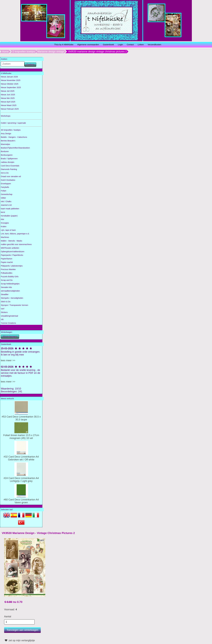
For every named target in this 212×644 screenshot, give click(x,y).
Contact (130, 44)
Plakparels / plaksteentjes (12, 266)
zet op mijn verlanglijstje (19, 640)
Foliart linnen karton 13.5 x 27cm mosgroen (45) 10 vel (21, 435)
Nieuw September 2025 (11, 87)
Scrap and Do (7, 280)
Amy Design (6, 134)
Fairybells (5, 187)
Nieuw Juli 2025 (8, 91)
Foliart (3, 191)
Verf (3, 309)
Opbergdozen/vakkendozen (13, 252)
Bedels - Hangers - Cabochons (14, 137)
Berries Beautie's (8, 141)
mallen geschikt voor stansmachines (16, 244)
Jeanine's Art (6, 205)
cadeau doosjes (8, 162)
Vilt (2, 319)
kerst (3, 212)
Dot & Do (5, 173)
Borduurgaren (7, 155)
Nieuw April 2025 (8, 102)
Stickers (4, 312)
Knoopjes (5, 223)
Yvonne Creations (8, 323)
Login (120, 44)
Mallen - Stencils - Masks (12, 241)
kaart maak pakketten (10, 209)
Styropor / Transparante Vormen (14, 305)
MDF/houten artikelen (10, 248)
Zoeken (30, 64)
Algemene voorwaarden (88, 44)
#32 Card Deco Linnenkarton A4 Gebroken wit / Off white (21, 457)
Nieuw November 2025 (11, 80)
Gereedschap (7, 194)
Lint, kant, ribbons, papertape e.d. (15, 234)
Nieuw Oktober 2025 (10, 84)
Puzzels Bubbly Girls (10, 277)
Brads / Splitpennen (9, 159)
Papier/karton (7, 259)
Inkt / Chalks (6, 201)
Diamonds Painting (9, 169)
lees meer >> (8, 360)
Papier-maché (7, 262)
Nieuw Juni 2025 (8, 95)
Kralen (4, 226)
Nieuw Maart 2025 (9, 105)
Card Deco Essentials (10, 166)
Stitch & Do (6, 302)
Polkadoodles (7, 273)
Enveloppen (6, 184)
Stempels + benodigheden (12, 298)
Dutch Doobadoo (8, 180)
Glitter (3, 198)
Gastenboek (108, 44)
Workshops (6, 116)
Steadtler (5, 294)
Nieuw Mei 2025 (8, 98)
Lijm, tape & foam (8, 230)
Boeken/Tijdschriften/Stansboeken (15, 148)
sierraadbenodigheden (10, 291)
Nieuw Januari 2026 (9, 77)
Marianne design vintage (51, 52)
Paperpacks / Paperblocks (12, 255)
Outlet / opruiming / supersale (13, 123)
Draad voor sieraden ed (11, 176)
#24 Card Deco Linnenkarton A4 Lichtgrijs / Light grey (21, 478)
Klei (2, 219)
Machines (5, 237)
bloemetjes (5, 144)
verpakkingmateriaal (9, 316)
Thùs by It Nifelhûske (64, 44)
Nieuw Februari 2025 (10, 109)
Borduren (5, 151)
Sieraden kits (6, 287)
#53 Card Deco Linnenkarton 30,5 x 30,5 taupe (21, 417)
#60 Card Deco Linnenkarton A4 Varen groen (21, 500)
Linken (141, 44)
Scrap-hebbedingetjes (10, 284)
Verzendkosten (154, 44)
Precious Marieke (8, 269)
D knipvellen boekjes (24, 52)
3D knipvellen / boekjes (11, 130)
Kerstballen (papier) (9, 216)
